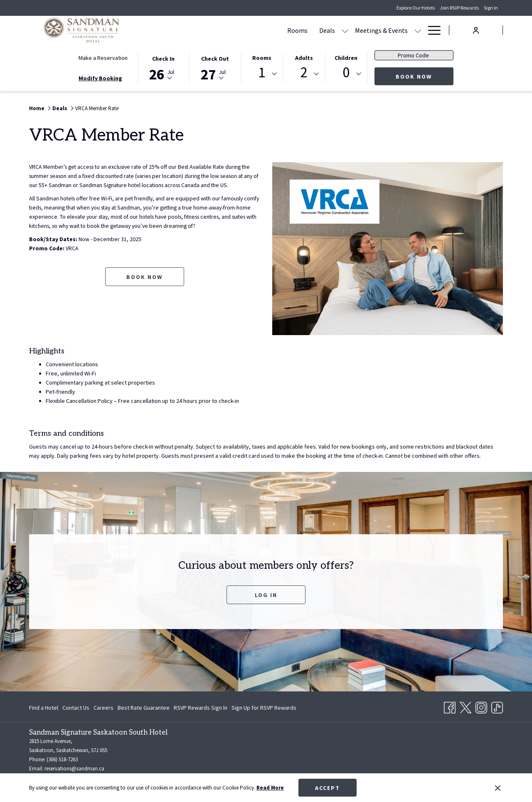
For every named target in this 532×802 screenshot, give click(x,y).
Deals (60, 108)
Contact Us (76, 708)
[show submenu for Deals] (266, 30)
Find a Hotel (44, 708)
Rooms (262, 58)
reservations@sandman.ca (74, 769)
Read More (270, 788)
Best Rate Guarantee (144, 708)
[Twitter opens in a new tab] (465, 706)
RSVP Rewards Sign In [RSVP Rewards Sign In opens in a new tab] (201, 709)
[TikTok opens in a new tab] (497, 706)
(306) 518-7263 (62, 759)
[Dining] (358, 30)
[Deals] (248, 30)
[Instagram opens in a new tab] (481, 706)
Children (346, 58)
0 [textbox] (346, 73)
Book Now (425, 76)
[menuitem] (45, 708)
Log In (266, 595)
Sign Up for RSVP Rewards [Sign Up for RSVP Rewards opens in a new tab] (264, 709)
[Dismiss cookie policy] (498, 788)
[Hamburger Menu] (431, 30)
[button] (163, 67)
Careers (103, 708)
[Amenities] (393, 30)
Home (37, 108)
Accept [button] (328, 788)
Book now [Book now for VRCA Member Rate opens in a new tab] (144, 286)
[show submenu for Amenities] (418, 30)
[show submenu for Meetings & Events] (338, 30)
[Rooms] (218, 30)
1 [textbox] (262, 73)
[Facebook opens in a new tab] (450, 706)
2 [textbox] (304, 73)
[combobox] (262, 74)
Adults (304, 58)
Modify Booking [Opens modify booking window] (100, 78)
